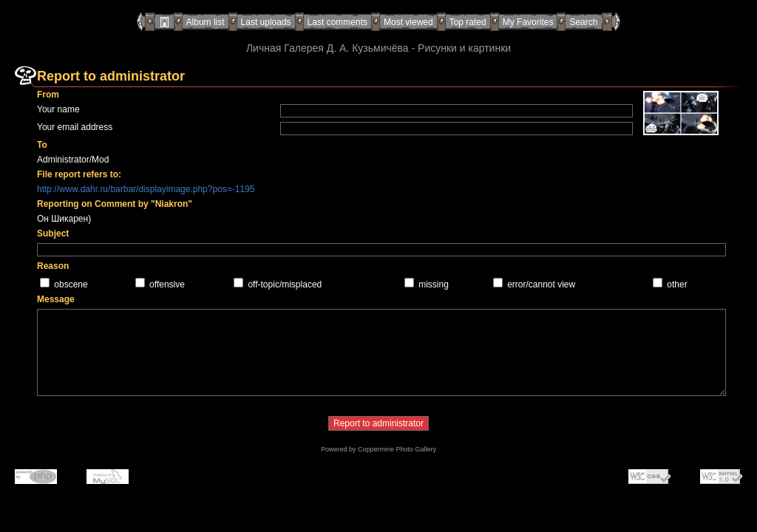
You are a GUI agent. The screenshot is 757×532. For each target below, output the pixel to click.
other (677, 284)
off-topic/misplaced (285, 284)
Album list (206, 22)
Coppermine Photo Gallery (397, 449)
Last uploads (266, 22)
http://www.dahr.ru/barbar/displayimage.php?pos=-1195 (146, 189)
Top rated (468, 22)
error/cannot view (541, 284)
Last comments (337, 22)
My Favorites (528, 22)
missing (434, 284)
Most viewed (408, 22)
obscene (71, 284)
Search (583, 22)
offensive (167, 284)
